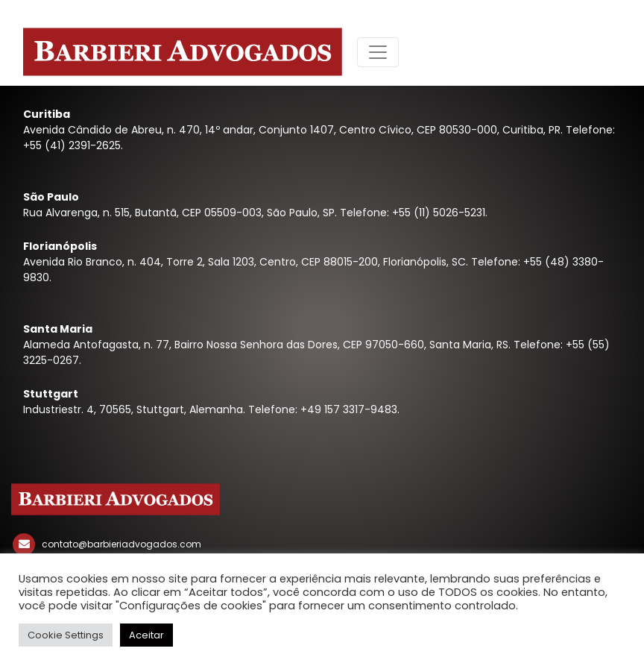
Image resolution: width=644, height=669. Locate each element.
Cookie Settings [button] (66, 635)
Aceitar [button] (146, 635)
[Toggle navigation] (378, 52)
